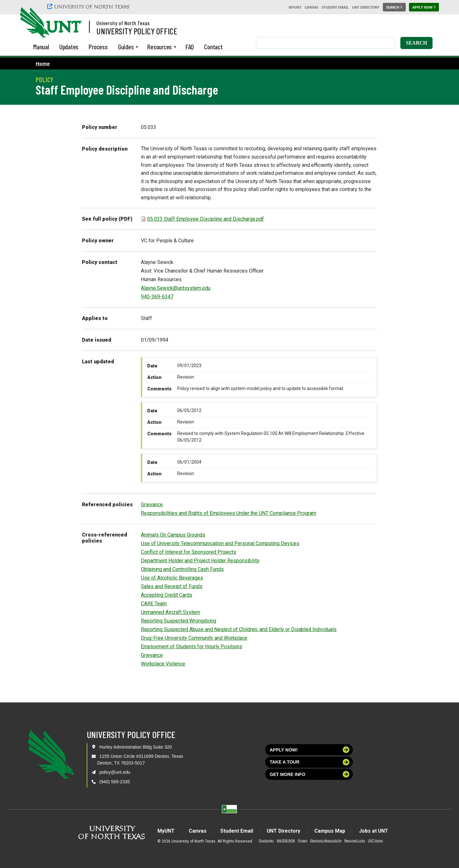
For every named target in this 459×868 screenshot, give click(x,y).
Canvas (312, 7)
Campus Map (331, 831)
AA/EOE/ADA (284, 841)
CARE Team (154, 604)
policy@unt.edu (115, 772)
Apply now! (310, 750)
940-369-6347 (157, 297)
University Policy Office (137, 31)
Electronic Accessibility (324, 841)
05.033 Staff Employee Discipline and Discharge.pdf (206, 219)
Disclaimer (265, 841)
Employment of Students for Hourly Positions (192, 647)
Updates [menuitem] (69, 47)
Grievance (152, 505)
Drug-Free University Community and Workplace (194, 638)
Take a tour (310, 762)
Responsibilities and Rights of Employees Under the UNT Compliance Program (229, 513)
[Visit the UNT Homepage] (73, 23)
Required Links (353, 841)
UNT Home (374, 841)
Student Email (335, 7)
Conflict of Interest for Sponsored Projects (189, 552)
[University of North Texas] (90, 6)
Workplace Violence (163, 664)
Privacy (301, 841)
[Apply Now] (424, 7)
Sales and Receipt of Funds (172, 586)
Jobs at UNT (375, 831)
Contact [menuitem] (213, 47)
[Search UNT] (394, 7)
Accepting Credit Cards (167, 595)
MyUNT (295, 7)
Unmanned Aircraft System (171, 612)
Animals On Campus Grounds (173, 535)
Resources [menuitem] (160, 47)
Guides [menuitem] (126, 47)
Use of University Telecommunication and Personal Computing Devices (220, 543)
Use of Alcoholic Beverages (172, 578)
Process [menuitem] (98, 47)
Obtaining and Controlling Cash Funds (182, 569)
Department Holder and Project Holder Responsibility (200, 561)
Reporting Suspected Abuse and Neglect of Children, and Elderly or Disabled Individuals (239, 629)
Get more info (310, 774)
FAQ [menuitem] (190, 47)
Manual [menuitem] (41, 47)
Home (43, 63)
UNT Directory (366, 7)
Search (416, 43)
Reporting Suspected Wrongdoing (178, 621)
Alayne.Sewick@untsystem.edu (176, 288)
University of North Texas (123, 23)
